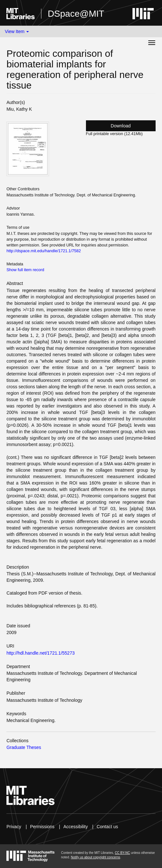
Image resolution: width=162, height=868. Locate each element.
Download (121, 126)
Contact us (107, 827)
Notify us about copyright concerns (95, 857)
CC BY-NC (122, 853)
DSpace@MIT (76, 14)
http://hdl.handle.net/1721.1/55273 (41, 653)
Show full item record (25, 270)
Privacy (14, 827)
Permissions (42, 827)
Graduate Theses (24, 747)
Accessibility (75, 827)
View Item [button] (17, 31)
